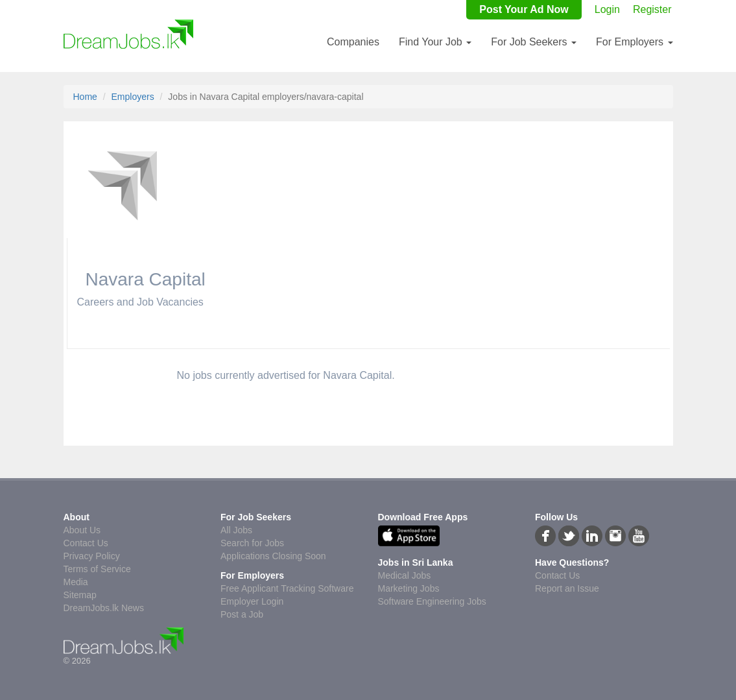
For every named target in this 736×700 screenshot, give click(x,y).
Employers (133, 97)
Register (652, 9)
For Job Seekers (534, 42)
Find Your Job (435, 42)
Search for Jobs (252, 543)
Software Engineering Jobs (432, 601)
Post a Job (242, 614)
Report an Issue (567, 588)
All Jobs (236, 530)
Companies (353, 42)
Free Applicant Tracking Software (287, 588)
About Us (82, 530)
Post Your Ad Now (524, 9)
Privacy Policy (92, 556)
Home (85, 97)
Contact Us (86, 543)
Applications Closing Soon (273, 556)
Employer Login (252, 601)
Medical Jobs (405, 575)
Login (607, 9)
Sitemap (80, 595)
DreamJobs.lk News (104, 608)
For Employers (634, 42)
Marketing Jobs (409, 588)
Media (76, 582)
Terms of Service (97, 569)
